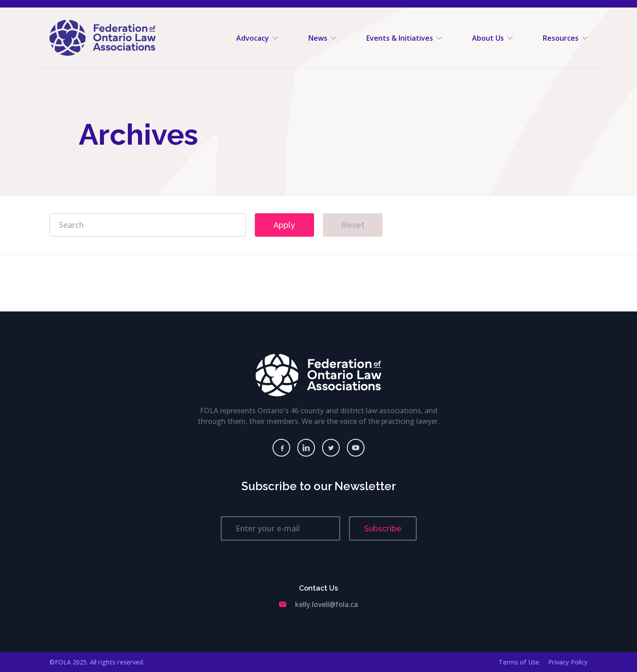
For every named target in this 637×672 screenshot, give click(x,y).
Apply (284, 225)
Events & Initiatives (404, 38)
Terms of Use (519, 662)
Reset (353, 225)
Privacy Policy (568, 662)
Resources (565, 38)
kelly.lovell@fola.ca (318, 604)
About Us (492, 38)
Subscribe (383, 528)
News (322, 38)
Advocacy (257, 38)
